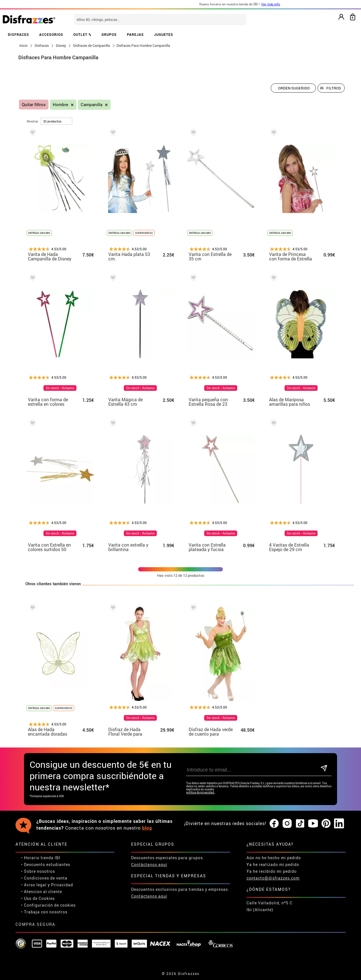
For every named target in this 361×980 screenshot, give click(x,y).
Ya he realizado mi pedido (273, 864)
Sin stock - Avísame (60, 388)
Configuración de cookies (50, 905)
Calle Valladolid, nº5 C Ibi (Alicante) (269, 906)
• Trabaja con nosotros (44, 912)
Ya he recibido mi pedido (272, 871)
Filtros (334, 88)
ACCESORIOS (51, 34)
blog (147, 828)
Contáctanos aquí (149, 864)
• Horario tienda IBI (41, 858)
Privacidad (62, 885)
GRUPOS (109, 34)
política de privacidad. (201, 792)
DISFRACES (18, 34)
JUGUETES (164, 34)
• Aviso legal (34, 885)
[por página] (56, 121)
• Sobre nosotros (38, 871)
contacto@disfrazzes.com (273, 878)
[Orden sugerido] (293, 88)
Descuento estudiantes (47, 864)
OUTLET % (82, 34)
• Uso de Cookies (38, 898)
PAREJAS (135, 34)
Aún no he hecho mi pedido (274, 858)
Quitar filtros (34, 105)
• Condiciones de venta (44, 878)
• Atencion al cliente (42, 892)
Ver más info (288, 4)
